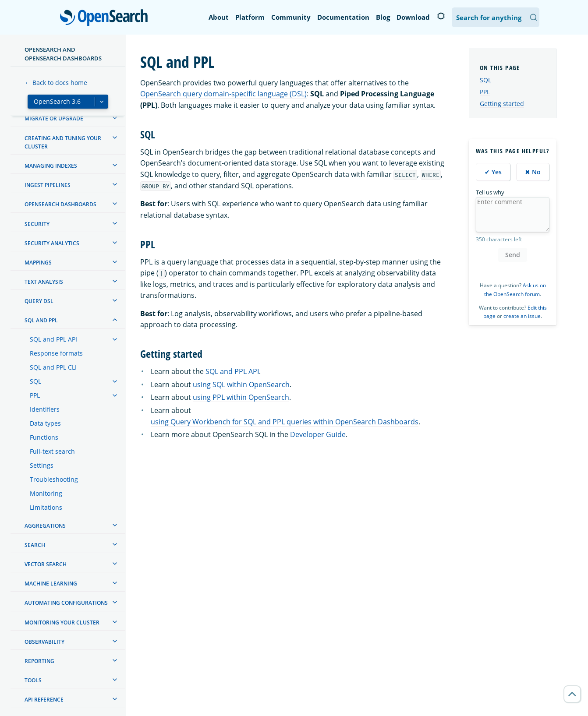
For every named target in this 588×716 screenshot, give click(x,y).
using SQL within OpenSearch (241, 384)
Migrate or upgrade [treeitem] (54, 118)
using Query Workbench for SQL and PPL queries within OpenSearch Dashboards (285, 422)
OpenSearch (106, 18)
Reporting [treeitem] (39, 661)
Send (513, 255)
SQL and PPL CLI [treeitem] (53, 367)
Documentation (343, 17)
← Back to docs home (56, 83)
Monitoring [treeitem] (46, 493)
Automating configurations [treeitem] (66, 603)
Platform (250, 17)
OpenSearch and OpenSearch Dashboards (63, 54)
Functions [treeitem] (44, 437)
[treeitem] (115, 118)
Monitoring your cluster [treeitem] (62, 623)
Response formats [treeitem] (56, 353)
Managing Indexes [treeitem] (51, 166)
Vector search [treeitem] (46, 564)
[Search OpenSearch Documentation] (496, 17)
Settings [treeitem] (42, 465)
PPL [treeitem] (35, 395)
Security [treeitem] (37, 224)
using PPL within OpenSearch (241, 397)
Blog (383, 17)
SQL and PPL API (232, 371)
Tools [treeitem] (33, 680)
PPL (485, 92)
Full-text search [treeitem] (52, 451)
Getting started (502, 104)
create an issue (522, 316)
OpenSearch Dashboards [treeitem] (60, 204)
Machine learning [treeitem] (51, 584)
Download (413, 17)
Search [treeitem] (35, 545)
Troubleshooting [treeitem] (54, 479)
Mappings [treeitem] (38, 263)
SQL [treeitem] (35, 381)
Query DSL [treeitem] (39, 301)
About (219, 17)
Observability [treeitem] (44, 642)
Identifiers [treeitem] (45, 409)
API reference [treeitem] (44, 700)
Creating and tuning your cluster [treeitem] (63, 142)
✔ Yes (493, 172)
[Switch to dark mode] (441, 16)
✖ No (533, 172)
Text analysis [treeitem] (44, 282)
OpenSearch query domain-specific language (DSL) (223, 94)
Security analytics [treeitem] (52, 243)
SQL (485, 80)
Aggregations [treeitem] (45, 526)
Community (291, 17)
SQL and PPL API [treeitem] (53, 339)
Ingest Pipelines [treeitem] (48, 185)
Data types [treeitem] (45, 423)
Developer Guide (318, 434)
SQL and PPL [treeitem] (41, 320)
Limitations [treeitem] (46, 507)
